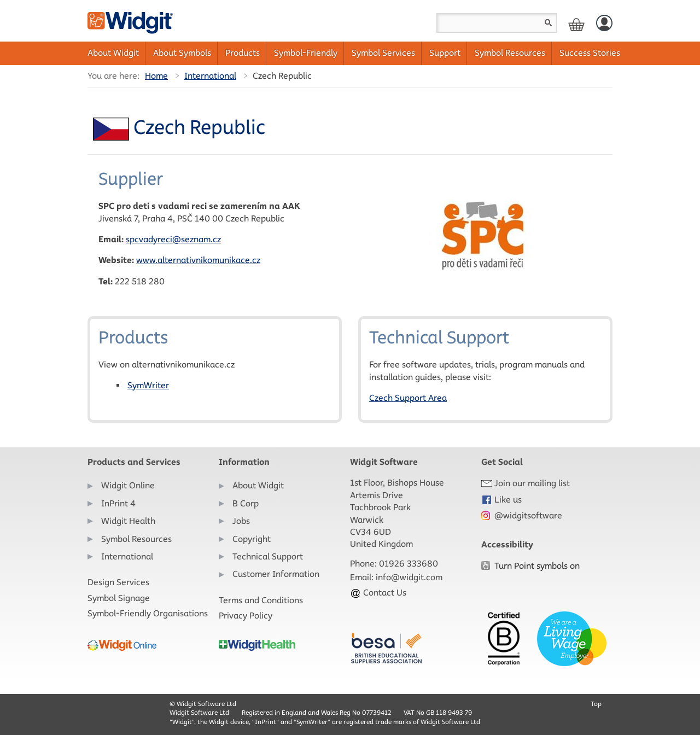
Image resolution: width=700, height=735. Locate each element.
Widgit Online (128, 485)
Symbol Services (383, 53)
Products (243, 53)
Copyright (252, 539)
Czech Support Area (408, 398)
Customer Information (276, 574)
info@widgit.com (409, 577)
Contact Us (378, 593)
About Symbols (182, 53)
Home (156, 76)
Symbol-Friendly (306, 53)
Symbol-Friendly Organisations (148, 613)
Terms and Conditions (261, 600)
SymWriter (148, 385)
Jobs (241, 521)
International (210, 76)
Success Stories (590, 53)
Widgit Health (128, 521)
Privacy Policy (246, 616)
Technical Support (268, 556)
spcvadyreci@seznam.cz (173, 239)
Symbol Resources (510, 53)
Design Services (118, 582)
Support (445, 53)
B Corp (246, 503)
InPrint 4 (118, 503)
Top (596, 704)
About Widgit (113, 53)
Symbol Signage (119, 598)
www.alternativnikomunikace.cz (198, 260)
